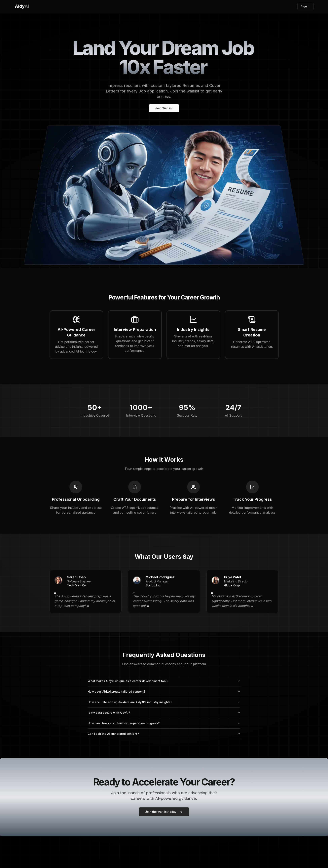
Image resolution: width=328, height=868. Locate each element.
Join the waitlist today (164, 810)
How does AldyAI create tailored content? (164, 692)
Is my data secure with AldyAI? (164, 713)
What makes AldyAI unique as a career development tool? (164, 681)
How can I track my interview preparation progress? (164, 723)
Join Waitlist (164, 108)
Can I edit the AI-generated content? (164, 734)
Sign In (306, 6)
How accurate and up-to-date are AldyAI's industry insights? (164, 702)
